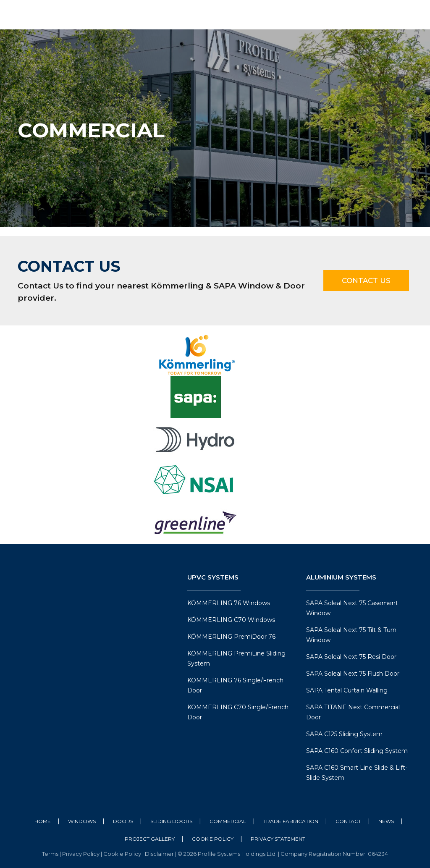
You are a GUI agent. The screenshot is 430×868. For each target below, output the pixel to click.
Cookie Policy (213, 839)
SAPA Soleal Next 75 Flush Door (353, 674)
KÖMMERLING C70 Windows (231, 620)
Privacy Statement (278, 839)
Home (43, 821)
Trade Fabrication (291, 821)
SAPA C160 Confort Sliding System (357, 751)
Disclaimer (160, 854)
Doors (123, 821)
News (386, 821)
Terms (51, 854)
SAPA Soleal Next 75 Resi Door (351, 657)
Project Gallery (150, 839)
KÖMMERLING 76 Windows (229, 603)
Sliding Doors (171, 821)
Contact (348, 821)
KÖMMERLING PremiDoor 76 (231, 637)
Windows (82, 821)
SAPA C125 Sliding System (344, 734)
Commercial (228, 821)
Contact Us (366, 281)
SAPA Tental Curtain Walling (347, 690)
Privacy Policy (81, 854)
